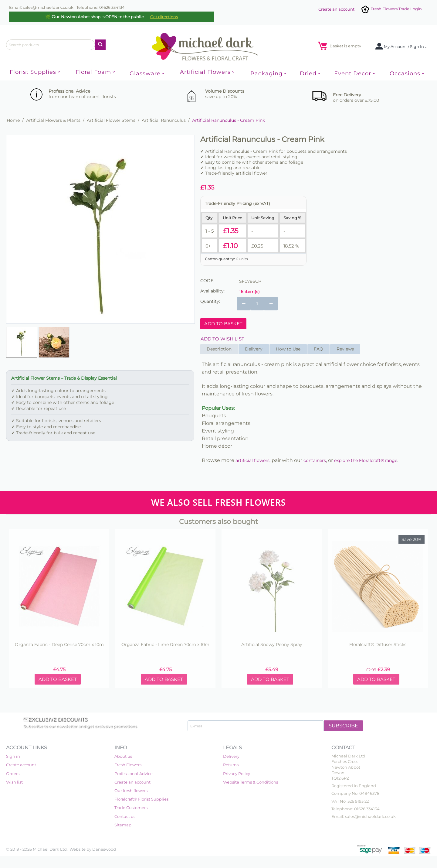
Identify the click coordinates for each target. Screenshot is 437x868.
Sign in (13, 756)
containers (315, 460)
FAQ (318, 349)
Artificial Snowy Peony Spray (272, 645)
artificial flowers (252, 460)
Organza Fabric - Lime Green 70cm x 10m (165, 645)
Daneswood (104, 849)
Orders (13, 774)
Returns (231, 765)
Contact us (125, 816)
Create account (21, 765)
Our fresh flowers (131, 791)
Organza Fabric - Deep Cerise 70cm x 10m (59, 645)
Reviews (345, 349)
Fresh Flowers (128, 765)
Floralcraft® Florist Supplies (141, 799)
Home (13, 120)
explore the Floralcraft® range (366, 460)
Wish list (14, 782)
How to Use (288, 349)
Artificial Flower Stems (111, 120)
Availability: (212, 291)
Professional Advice (134, 774)
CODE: (207, 281)
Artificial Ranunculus (164, 120)
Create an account (336, 9)
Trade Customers (131, 808)
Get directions (164, 17)
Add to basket (223, 324)
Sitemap (123, 825)
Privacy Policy (237, 774)
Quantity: (210, 301)
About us (123, 756)
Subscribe (343, 726)
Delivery (254, 349)
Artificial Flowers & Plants (53, 120)
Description (219, 349)
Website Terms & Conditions (251, 782)
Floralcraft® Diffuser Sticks (378, 645)
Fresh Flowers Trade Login (391, 9)
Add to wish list (222, 339)
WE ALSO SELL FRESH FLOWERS (218, 502)
